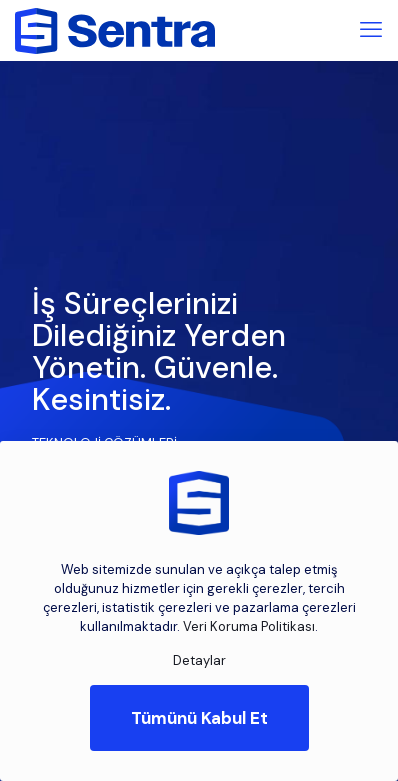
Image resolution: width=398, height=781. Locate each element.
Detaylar (199, 660)
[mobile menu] (371, 30)
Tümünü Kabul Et (199, 718)
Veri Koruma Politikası (249, 626)
